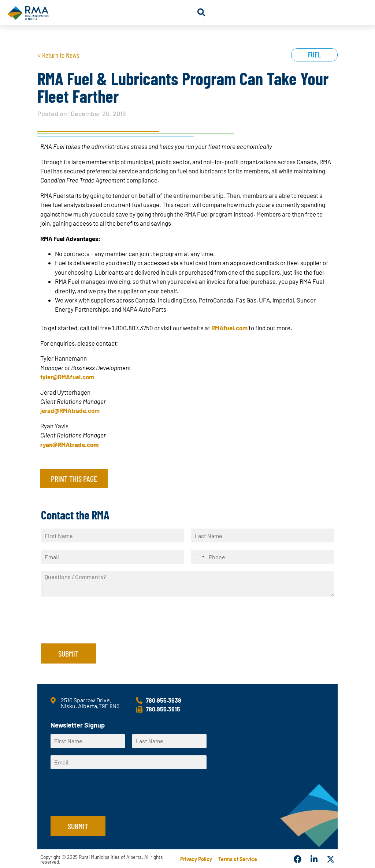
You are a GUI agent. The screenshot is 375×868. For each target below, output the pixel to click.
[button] (201, 13)
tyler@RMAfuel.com (67, 377)
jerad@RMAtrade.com (70, 410)
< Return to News (58, 55)
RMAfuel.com (229, 328)
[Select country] (199, 557)
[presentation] (97, 631)
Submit (68, 653)
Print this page (74, 478)
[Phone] (263, 557)
